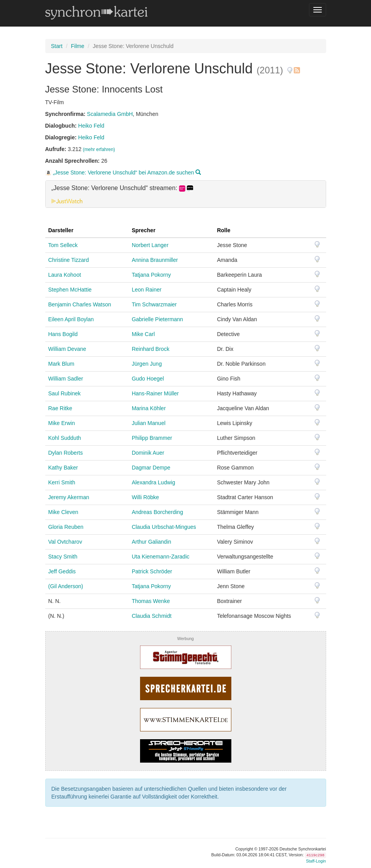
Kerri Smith (62, 482)
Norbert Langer (150, 245)
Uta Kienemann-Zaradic (161, 557)
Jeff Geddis (62, 571)
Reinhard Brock (151, 349)
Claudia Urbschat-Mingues (164, 527)
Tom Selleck (63, 245)
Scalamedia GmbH (110, 114)
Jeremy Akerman (69, 497)
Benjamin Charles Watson (80, 304)
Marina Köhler (149, 408)
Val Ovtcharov (65, 542)
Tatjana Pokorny (151, 275)
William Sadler (66, 379)
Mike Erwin (62, 423)
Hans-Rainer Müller (155, 393)
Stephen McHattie (70, 290)
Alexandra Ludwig (154, 482)
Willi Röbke (146, 497)
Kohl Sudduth (65, 438)
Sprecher (144, 230)
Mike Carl (143, 334)
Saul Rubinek (65, 393)
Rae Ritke (60, 408)
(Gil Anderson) (66, 586)
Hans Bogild (63, 334)
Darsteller (61, 230)
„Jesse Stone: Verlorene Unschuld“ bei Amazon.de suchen (123, 173)
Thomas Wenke (151, 601)
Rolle (224, 230)
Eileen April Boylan (71, 319)
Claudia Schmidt (152, 616)
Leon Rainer (147, 290)
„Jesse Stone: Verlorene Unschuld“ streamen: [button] (122, 188)
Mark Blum (61, 364)
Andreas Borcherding (158, 512)
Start (57, 46)
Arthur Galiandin (152, 542)
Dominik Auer (148, 453)
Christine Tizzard (69, 260)
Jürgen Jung (147, 364)
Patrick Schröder (152, 571)
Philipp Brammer (152, 438)
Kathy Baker (63, 468)
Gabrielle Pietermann (158, 319)
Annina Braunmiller (155, 260)
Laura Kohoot (65, 275)
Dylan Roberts (66, 453)
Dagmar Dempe (151, 468)
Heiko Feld (91, 126)
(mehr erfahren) (99, 149)
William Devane (67, 349)
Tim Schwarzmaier (154, 304)
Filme (78, 46)
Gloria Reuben (66, 527)
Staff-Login (316, 861)
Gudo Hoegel (148, 379)
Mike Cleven (63, 512)
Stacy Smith (63, 557)
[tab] (186, 194)
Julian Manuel (149, 423)
